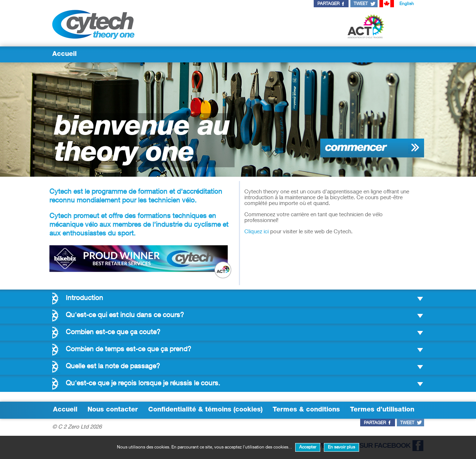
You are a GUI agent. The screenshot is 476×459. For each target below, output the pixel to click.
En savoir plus (341, 447)
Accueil (64, 54)
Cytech (60, 192)
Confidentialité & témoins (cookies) (205, 410)
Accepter (308, 447)
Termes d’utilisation (382, 410)
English (407, 4)
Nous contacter (113, 410)
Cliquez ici (257, 232)
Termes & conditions (306, 410)
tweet (361, 4)
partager (328, 4)
